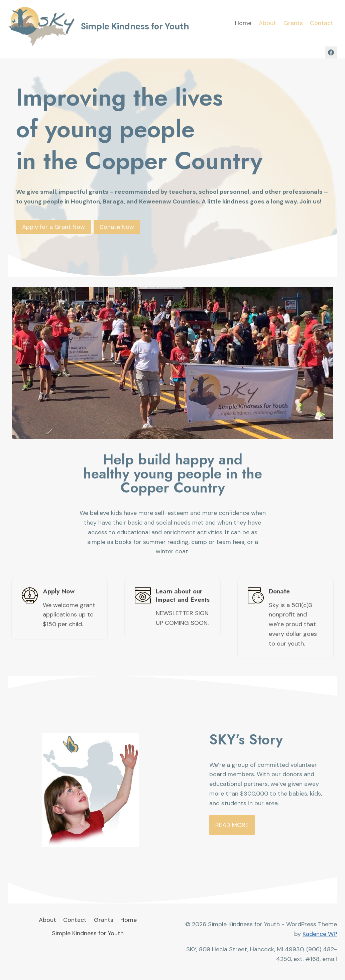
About (267, 23)
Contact (322, 23)
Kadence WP (320, 934)
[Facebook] (331, 52)
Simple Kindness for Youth (88, 933)
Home (243, 23)
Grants (293, 23)
